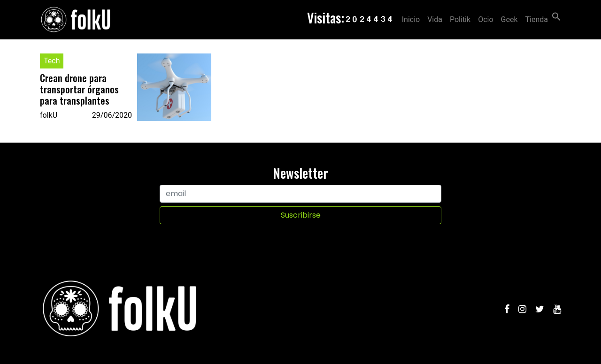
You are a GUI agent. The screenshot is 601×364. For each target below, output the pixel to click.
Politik (460, 19)
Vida (435, 19)
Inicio (411, 19)
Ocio (485, 19)
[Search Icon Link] (556, 16)
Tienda (537, 19)
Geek (509, 19)
